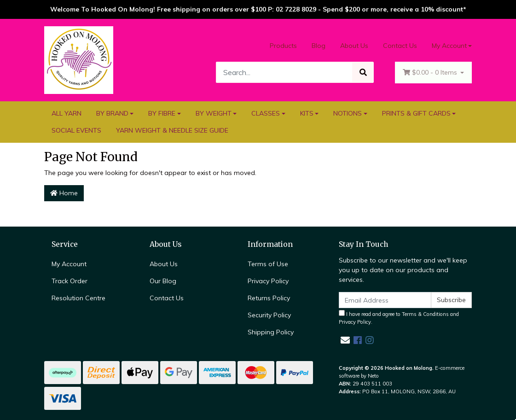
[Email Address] (385, 300)
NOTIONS (348, 113)
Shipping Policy (271, 332)
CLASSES (266, 113)
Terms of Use (268, 264)
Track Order (70, 281)
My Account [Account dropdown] (449, 46)
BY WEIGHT (214, 113)
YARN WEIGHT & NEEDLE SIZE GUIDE (172, 130)
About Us (354, 46)
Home (64, 193)
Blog (319, 46)
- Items (431, 73)
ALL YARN (67, 113)
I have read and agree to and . (399, 318)
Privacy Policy (268, 281)
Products (283, 46)
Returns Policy (269, 298)
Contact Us (400, 46)
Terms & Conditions (425, 314)
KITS (307, 113)
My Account (69, 264)
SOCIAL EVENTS (76, 130)
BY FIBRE (162, 113)
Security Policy (269, 315)
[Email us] (345, 340)
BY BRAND (112, 113)
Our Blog (163, 281)
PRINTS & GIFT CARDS (416, 113)
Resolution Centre (78, 298)
